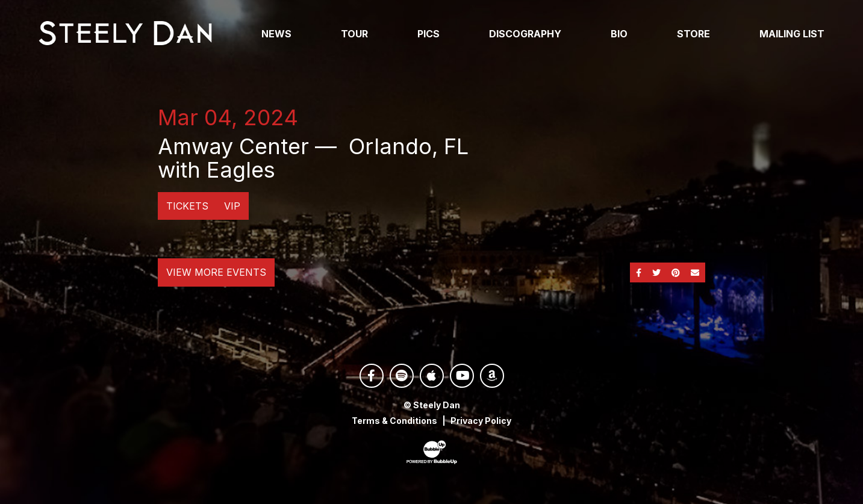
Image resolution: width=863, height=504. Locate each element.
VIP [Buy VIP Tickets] (232, 206)
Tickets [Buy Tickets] (187, 206)
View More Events (216, 272)
